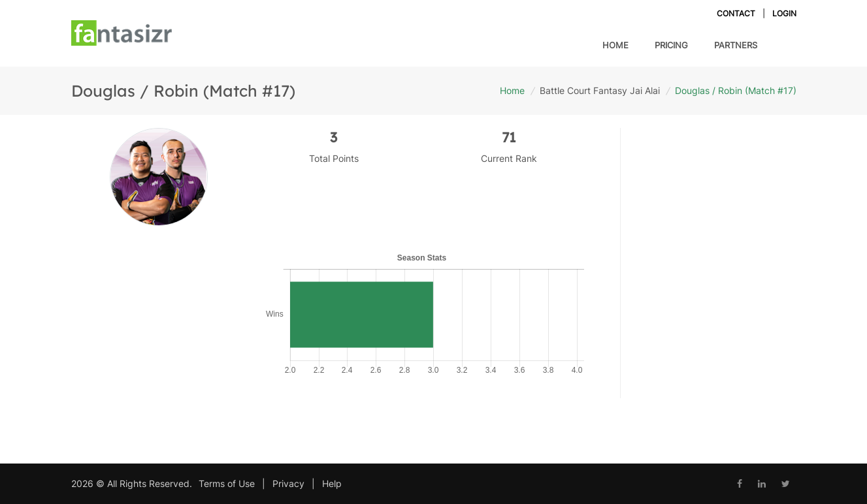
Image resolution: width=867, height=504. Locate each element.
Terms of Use (227, 483)
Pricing (671, 44)
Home (615, 45)
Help (332, 483)
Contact (736, 13)
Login (784, 13)
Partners (736, 45)
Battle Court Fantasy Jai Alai (600, 90)
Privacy (288, 483)
